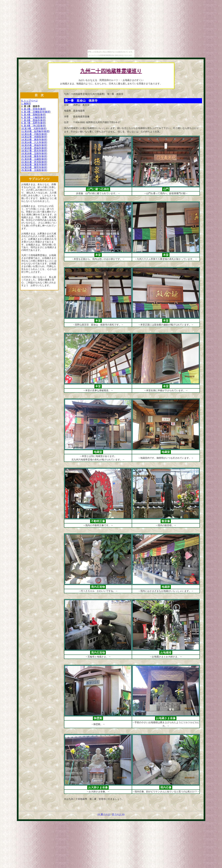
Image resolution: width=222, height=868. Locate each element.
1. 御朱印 (26, 103)
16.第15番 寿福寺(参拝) (34, 145)
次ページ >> (118, 814)
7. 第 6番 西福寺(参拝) (34, 120)
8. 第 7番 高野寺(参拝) (34, 123)
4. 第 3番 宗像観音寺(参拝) (36, 112)
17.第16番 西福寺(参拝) (34, 148)
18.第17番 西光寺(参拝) (34, 151)
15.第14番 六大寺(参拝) (34, 142)
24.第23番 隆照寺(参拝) (34, 167)
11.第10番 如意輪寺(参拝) (35, 131)
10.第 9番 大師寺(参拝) (34, 128)
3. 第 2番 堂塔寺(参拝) (34, 109)
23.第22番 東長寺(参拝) (34, 164)
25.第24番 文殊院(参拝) (34, 170)
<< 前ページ (104, 814)
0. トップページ (30, 101)
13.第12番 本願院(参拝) (34, 137)
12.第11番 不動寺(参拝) (34, 134)
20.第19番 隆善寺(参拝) (34, 156)
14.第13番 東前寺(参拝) (34, 140)
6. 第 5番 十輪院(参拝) (34, 117)
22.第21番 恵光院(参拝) (34, 162)
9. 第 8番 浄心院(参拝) (34, 126)
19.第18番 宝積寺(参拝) (34, 153)
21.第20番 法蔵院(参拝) (34, 159)
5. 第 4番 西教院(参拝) (34, 115)
